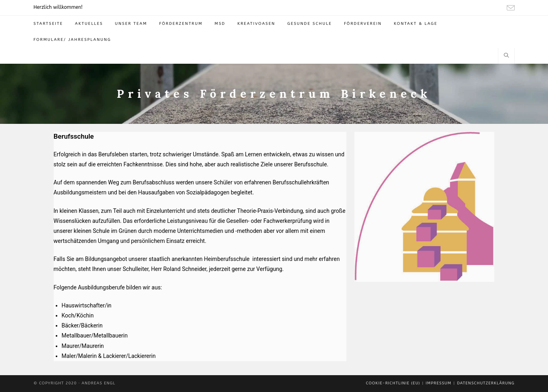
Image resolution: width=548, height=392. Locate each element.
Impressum (439, 383)
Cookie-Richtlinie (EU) (393, 383)
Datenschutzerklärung (486, 383)
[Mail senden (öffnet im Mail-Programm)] (510, 8)
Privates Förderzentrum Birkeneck (274, 94)
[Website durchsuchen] (506, 56)
